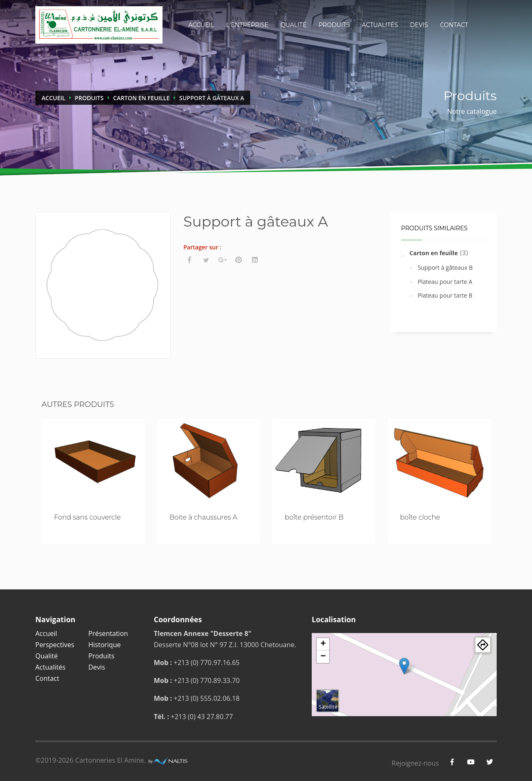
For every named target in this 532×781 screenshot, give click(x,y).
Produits (334, 25)
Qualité (294, 25)
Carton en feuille (141, 98)
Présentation (108, 633)
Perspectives (55, 645)
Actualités (380, 25)
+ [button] (323, 644)
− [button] (323, 657)
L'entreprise (247, 25)
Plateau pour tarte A (445, 282)
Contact (454, 25)
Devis (419, 25)
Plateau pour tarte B (445, 295)
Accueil (201, 25)
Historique (105, 645)
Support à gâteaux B (445, 267)
